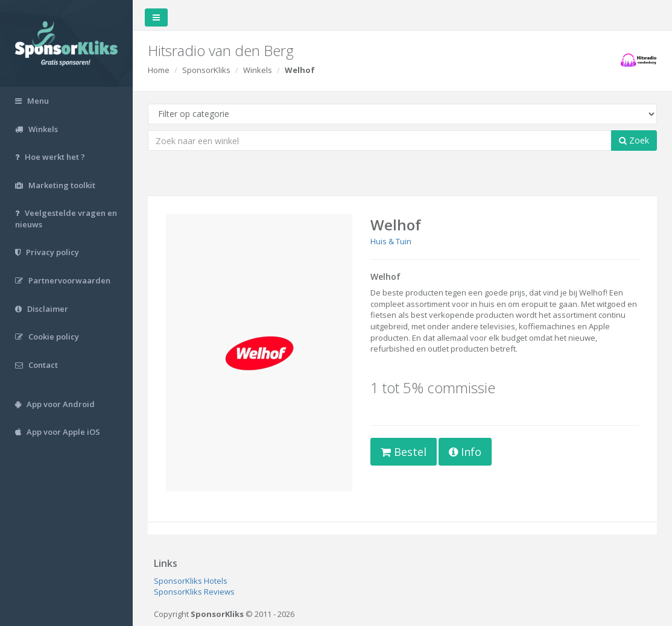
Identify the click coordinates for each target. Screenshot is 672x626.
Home (159, 70)
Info (465, 452)
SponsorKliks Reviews (194, 592)
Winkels (258, 70)
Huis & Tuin (391, 241)
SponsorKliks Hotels (191, 581)
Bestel (404, 452)
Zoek (634, 140)
